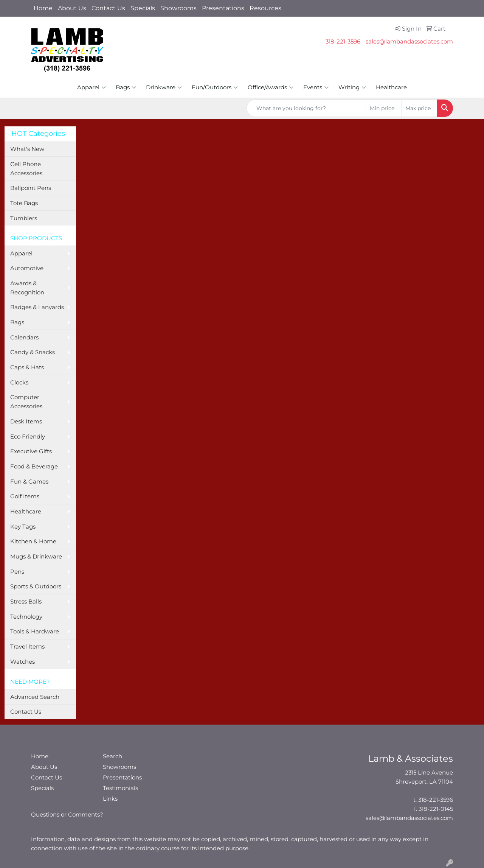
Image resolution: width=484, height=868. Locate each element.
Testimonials (120, 788)
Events (316, 87)
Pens (17, 572)
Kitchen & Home (33, 541)
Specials (143, 8)
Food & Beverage (34, 467)
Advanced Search (35, 697)
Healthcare (391, 87)
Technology (26, 617)
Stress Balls (26, 602)
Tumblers (24, 218)
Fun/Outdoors (215, 87)
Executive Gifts (31, 451)
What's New (27, 149)
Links (110, 799)
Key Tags (23, 527)
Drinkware (164, 87)
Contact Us (108, 8)
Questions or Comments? (67, 815)
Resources (265, 8)
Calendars (24, 338)
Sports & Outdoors (36, 586)
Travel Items (27, 647)
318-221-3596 (343, 42)
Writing (352, 87)
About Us (72, 8)
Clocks (19, 383)
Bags (126, 87)
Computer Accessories (26, 402)
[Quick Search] (306, 108)
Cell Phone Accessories (26, 169)
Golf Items (25, 496)
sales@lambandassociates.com (409, 42)
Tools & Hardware (35, 632)
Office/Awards (271, 87)
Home (43, 8)
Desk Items (26, 422)
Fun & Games (29, 482)
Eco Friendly (28, 437)
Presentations (223, 8)
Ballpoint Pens (31, 188)
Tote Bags (24, 203)
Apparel (92, 87)
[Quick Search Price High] (419, 108)
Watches (22, 662)
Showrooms (178, 8)
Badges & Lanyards (37, 307)
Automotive (27, 268)
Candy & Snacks (33, 352)
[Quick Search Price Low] (384, 108)
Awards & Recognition (27, 288)
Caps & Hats (27, 367)
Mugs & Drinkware (36, 557)
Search (112, 756)
